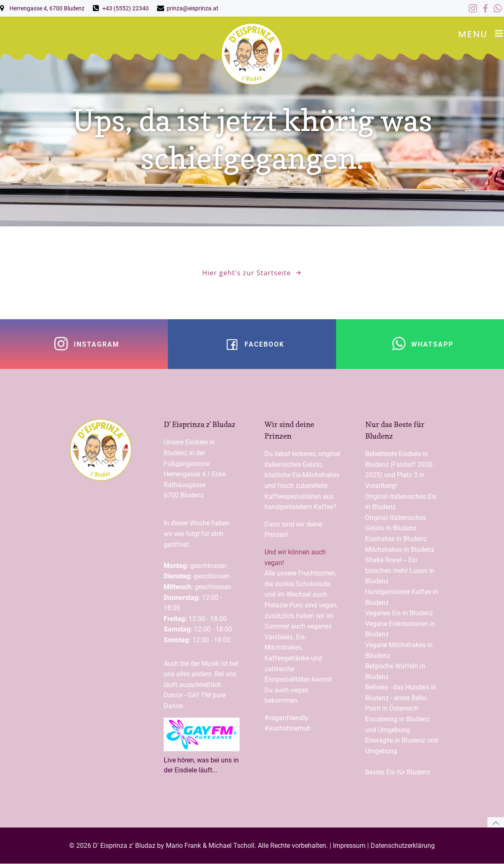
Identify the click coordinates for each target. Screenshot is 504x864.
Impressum (349, 846)
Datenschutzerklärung (403, 846)
